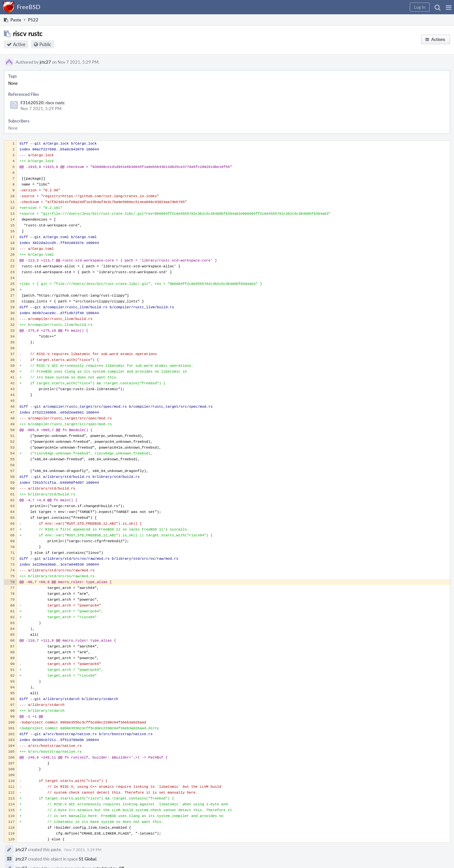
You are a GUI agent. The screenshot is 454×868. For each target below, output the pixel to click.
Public (45, 44)
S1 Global (87, 859)
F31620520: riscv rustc (43, 103)
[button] (449, 7)
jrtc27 (45, 62)
